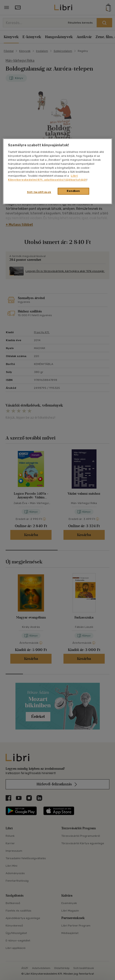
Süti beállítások (39, 192)
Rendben (73, 191)
